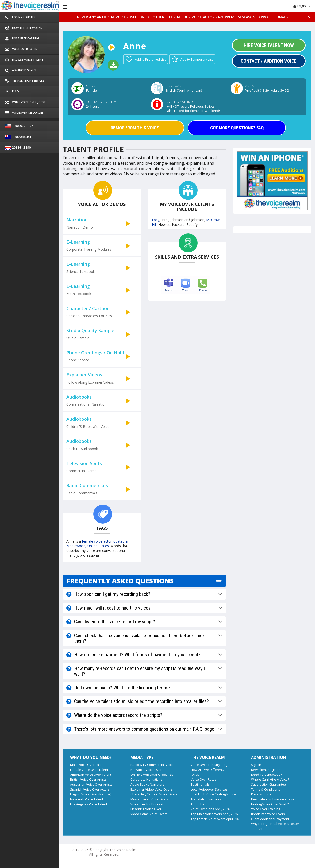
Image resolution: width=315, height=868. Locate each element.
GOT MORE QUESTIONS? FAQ (237, 128)
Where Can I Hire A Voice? (270, 779)
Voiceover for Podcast (147, 804)
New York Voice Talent (87, 799)
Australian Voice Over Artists (91, 784)
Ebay (156, 220)
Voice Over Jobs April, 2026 (210, 809)
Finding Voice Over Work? (270, 804)
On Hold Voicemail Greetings (152, 775)
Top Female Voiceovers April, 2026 (216, 819)
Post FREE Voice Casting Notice (213, 794)
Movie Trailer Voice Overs (150, 799)
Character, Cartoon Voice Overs (154, 794)
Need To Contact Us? (266, 775)
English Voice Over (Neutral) (91, 794)
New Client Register (265, 770)
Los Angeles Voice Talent (89, 804)
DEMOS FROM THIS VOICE (135, 128)
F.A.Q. (195, 775)
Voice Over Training (266, 809)
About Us (197, 804)
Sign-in (256, 765)
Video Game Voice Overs (149, 814)
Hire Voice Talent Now (269, 45)
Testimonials (200, 784)
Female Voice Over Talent (89, 770)
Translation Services (206, 799)
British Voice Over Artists (88, 779)
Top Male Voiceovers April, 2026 (214, 814)
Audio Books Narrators (147, 784)
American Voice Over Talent (91, 775)
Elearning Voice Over (146, 809)
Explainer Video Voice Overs (151, 789)
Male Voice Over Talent (87, 765)
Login (302, 6)
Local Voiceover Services (209, 789)
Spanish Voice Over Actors (90, 789)
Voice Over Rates (204, 779)
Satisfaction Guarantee (268, 784)
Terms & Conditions (266, 789)
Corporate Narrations (146, 779)
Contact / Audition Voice (269, 61)
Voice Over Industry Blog (209, 765)
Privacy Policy (261, 794)
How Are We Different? (208, 770)
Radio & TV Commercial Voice (152, 765)
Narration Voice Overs (147, 770)
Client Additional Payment (270, 819)
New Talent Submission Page (273, 799)
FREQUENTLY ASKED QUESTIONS (120, 581)
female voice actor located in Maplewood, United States (97, 543)
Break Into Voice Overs (268, 814)
